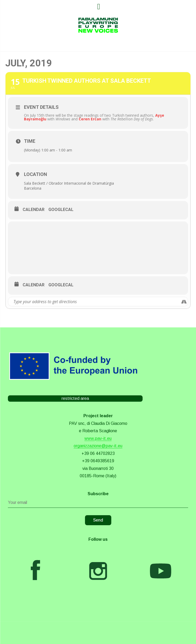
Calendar (34, 210)
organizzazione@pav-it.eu (98, 446)
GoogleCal (61, 210)
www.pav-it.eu (98, 438)
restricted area (75, 398)
